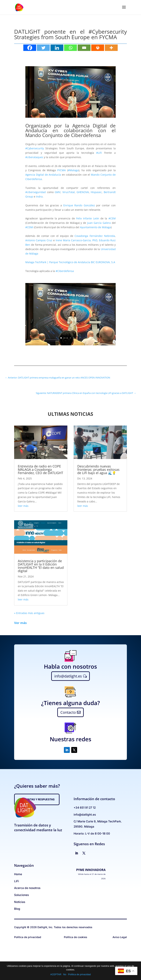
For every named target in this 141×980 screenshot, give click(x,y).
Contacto (68, 712)
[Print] (98, 48)
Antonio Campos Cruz (39, 240)
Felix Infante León (88, 218)
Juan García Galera (99, 223)
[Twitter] (43, 48)
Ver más (20, 623)
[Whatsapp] (70, 48)
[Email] (84, 48)
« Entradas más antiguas (29, 613)
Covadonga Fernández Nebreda (95, 236)
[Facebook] (30, 48)
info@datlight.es (68, 676)
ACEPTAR (56, 974)
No (65, 974)
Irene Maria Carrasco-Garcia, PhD (76, 240)
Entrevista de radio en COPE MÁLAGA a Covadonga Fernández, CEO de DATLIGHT (40, 469)
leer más (23, 506)
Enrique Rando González (79, 205)
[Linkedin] (57, 48)
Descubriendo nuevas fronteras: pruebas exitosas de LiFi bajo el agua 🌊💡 (98, 469)
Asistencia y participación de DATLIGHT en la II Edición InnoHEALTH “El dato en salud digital (41, 566)
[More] (111, 48)
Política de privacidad (79, 974)
